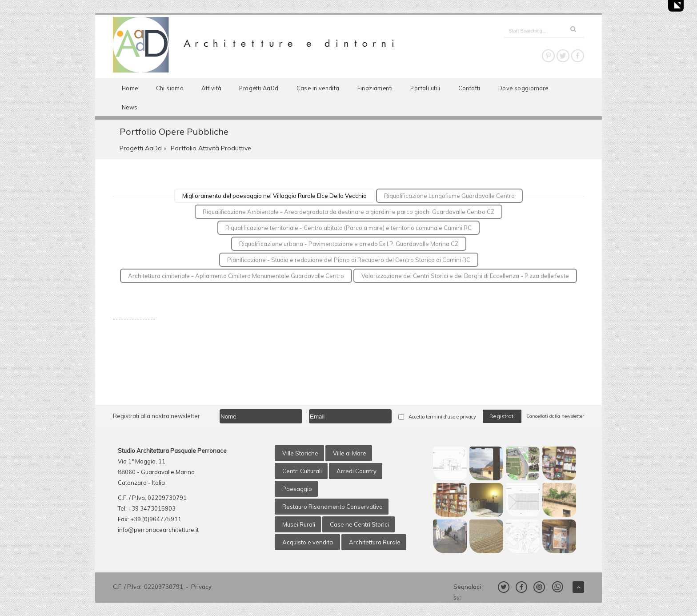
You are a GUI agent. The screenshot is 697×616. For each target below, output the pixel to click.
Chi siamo (170, 88)
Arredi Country (357, 471)
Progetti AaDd (259, 88)
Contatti (469, 88)
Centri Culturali (302, 471)
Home (130, 88)
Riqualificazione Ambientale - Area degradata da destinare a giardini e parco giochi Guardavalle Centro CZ (348, 212)
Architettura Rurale (375, 542)
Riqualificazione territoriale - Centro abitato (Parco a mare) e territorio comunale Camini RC (348, 228)
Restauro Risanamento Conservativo (332, 507)
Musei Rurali (299, 524)
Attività (211, 88)
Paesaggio (297, 489)
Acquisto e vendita (308, 542)
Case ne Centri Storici (359, 524)
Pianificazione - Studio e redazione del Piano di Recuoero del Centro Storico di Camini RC (349, 260)
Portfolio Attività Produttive (211, 148)
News (130, 107)
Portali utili (425, 88)
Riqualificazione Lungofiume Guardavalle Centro (449, 196)
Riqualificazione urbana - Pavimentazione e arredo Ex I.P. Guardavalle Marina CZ (349, 244)
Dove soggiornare (523, 88)
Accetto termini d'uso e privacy (442, 417)
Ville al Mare (350, 453)
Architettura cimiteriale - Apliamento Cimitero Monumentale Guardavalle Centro (236, 276)
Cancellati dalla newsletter (555, 416)
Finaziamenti (375, 88)
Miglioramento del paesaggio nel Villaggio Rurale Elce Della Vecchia (274, 196)
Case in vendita (318, 88)
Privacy (201, 587)
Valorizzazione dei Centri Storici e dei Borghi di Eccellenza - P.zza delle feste (465, 276)
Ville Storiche (300, 453)
